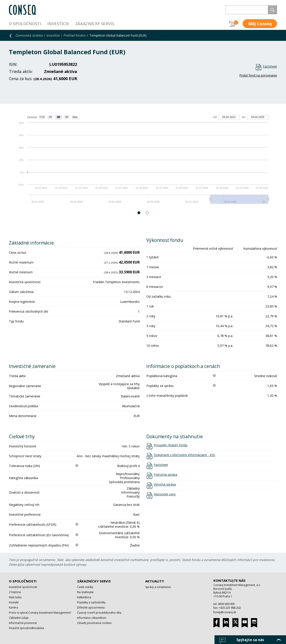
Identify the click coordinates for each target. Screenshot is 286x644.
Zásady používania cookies (94, 623)
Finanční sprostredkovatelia (26, 628)
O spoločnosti (25, 24)
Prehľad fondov (75, 35)
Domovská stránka (29, 35)
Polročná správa (165, 475)
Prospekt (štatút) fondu (171, 445)
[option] (143, 161)
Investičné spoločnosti (23, 587)
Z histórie (15, 592)
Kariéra (14, 608)
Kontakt (14, 602)
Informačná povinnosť (23, 623)
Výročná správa (165, 484)
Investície (58, 24)
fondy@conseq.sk (225, 612)
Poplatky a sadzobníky (91, 602)
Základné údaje (19, 618)
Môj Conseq (260, 24)
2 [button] (147, 213)
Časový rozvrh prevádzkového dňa (99, 613)
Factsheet (270, 66)
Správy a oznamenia (158, 587)
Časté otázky (85, 587)
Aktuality (155, 581)
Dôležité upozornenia (91, 608)
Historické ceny (165, 494)
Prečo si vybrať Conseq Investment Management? (40, 613)
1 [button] (139, 213)
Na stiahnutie (85, 592)
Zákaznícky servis (95, 24)
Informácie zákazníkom (92, 618)
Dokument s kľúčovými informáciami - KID (184, 455)
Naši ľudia (15, 597)
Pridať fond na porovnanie (258, 75)
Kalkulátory (84, 597)
